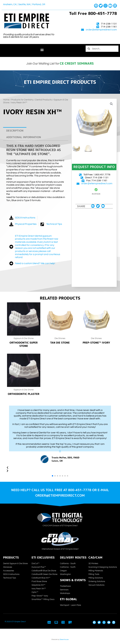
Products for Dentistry (22, 100)
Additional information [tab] (24, 137)
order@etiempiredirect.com (101, 30)
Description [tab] (15, 131)
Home (6, 100)
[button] (42, 50)
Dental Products (43, 100)
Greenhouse (64, 639)
